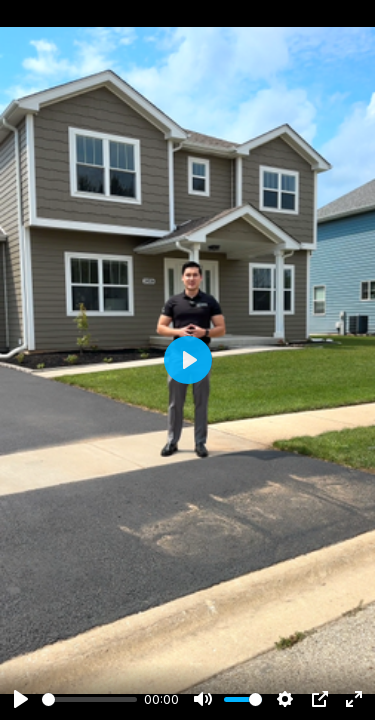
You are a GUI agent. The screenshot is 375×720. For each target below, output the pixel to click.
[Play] (21, 699)
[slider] (89, 699)
